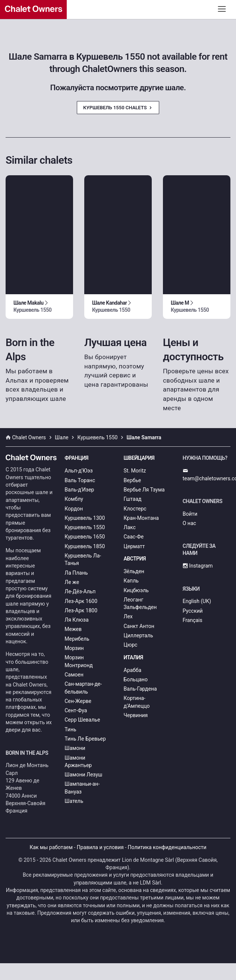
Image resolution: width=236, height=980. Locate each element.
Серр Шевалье (82, 720)
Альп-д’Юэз (78, 471)
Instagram (198, 566)
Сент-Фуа (76, 710)
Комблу (74, 499)
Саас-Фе (134, 537)
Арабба (133, 670)
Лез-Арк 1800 (81, 610)
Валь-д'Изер (79, 490)
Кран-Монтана (141, 518)
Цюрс (131, 645)
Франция (76, 458)
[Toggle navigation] (222, 9)
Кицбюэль (136, 590)
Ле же (72, 582)
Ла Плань (76, 573)
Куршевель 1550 (85, 527)
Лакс (130, 527)
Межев (73, 629)
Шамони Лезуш (83, 775)
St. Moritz (135, 471)
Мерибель (77, 639)
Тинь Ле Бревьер (85, 739)
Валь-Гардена (140, 689)
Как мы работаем (51, 847)
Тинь (70, 729)
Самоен (74, 675)
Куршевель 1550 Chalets (118, 108)
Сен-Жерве (78, 701)
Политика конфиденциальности (167, 847)
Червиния (136, 715)
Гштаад (133, 499)
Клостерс (135, 509)
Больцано (136, 679)
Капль (131, 581)
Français (193, 620)
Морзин (74, 648)
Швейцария (139, 458)
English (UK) (197, 601)
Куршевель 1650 (85, 537)
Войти (190, 514)
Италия (133, 657)
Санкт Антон (139, 626)
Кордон (74, 509)
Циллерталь (139, 635)
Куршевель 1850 (85, 546)
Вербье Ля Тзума (144, 490)
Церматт (134, 546)
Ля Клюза (76, 620)
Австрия (135, 559)
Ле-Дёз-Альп (80, 591)
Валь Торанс (80, 480)
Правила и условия (100, 847)
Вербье (133, 480)
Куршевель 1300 (85, 518)
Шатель (74, 801)
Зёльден (134, 571)
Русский (193, 611)
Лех (128, 616)
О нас (189, 523)
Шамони (75, 748)
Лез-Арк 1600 (81, 601)
